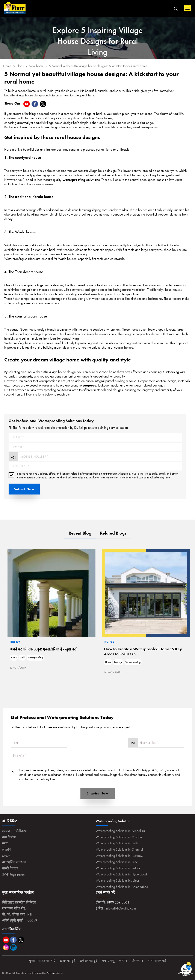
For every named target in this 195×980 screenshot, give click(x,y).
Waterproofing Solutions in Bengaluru (120, 831)
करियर (123, 961)
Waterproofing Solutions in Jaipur (117, 880)
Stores (6, 856)
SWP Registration (13, 874)
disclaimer (94, 477)
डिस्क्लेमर (138, 961)
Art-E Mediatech (55, 973)
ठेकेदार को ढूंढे (88, 961)
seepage (89, 385)
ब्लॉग (5, 843)
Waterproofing (70, 658)
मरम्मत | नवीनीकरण (15, 831)
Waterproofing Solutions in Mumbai (119, 837)
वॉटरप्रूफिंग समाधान (14, 862)
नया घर (49, 642)
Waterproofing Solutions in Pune (117, 862)
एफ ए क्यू (108, 961)
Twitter (21, 940)
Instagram (6, 947)
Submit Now (24, 489)
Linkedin (13, 947)
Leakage (153, 662)
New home (36, 66)
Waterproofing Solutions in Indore (118, 868)
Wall (57, 658)
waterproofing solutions (81, 180)
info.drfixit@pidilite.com (121, 908)
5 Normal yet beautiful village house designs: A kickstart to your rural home (98, 66)
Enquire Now (97, 793)
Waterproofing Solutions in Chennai (119, 849)
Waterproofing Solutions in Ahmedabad (122, 887)
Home (15, 8)
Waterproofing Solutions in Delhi (117, 843)
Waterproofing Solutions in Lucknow (119, 856)
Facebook (13, 940)
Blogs (20, 66)
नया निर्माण (9, 837)
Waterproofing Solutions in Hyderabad (121, 874)
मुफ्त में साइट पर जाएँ (41, 961)
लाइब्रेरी (7, 850)
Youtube (6, 940)
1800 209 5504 (118, 902)
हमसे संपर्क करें (158, 961)
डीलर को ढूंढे (67, 961)
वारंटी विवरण (10, 868)
